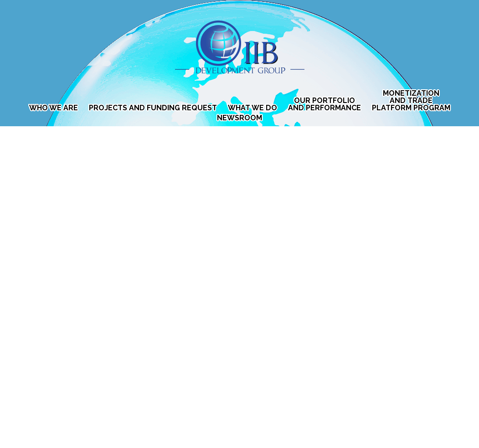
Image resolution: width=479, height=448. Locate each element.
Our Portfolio (324, 104)
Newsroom (239, 118)
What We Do (252, 108)
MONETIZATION (411, 101)
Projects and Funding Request (153, 108)
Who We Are (54, 108)
